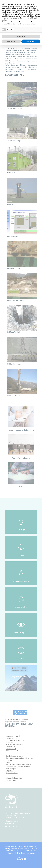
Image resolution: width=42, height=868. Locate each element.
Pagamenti (10, 771)
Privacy (11, 853)
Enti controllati (11, 749)
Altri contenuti (11, 780)
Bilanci (8, 762)
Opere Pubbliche (12, 773)
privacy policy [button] (6, 8)
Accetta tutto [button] (31, 41)
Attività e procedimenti (14, 751)
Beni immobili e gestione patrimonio (18, 764)
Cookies (17, 853)
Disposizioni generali (13, 736)
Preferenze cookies (28, 853)
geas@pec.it (9, 823)
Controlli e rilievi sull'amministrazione (19, 767)
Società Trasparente (13, 719)
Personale (10, 743)
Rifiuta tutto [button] (11, 41)
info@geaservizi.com (13, 821)
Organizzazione (11, 738)
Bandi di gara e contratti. (14, 756)
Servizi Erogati (11, 769)
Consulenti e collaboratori (15, 740)
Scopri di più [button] (21, 36)
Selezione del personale (14, 745)
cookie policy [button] (27, 12)
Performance (11, 747)
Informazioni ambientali (14, 778)
